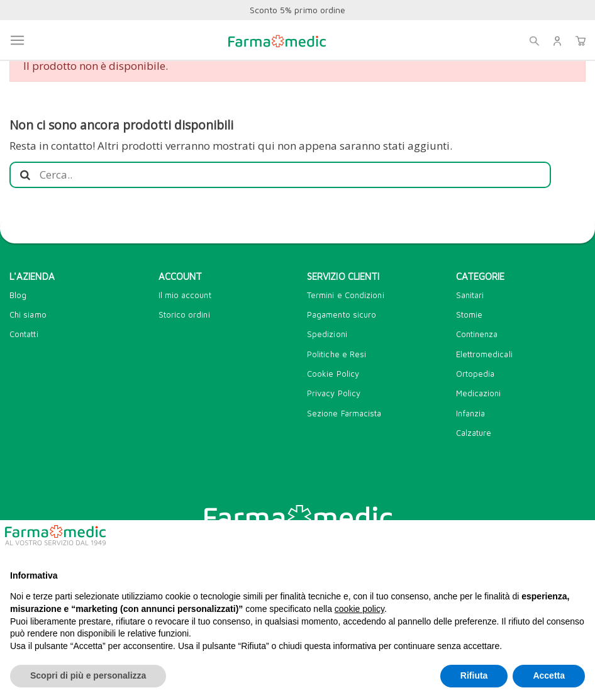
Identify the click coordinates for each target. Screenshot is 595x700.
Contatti (24, 334)
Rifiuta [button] (474, 675)
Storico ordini (184, 314)
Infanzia (471, 413)
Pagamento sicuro (342, 314)
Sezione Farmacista (344, 413)
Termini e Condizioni (346, 295)
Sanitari (470, 295)
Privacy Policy (334, 393)
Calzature (474, 433)
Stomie (469, 314)
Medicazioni (479, 393)
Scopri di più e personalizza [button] (88, 675)
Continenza (477, 334)
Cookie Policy (333, 374)
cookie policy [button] (359, 609)
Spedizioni (327, 334)
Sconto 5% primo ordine (297, 10)
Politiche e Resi (336, 354)
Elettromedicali (484, 354)
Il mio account (185, 295)
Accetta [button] (549, 675)
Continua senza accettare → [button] (522, 540)
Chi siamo (28, 314)
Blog (18, 295)
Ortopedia (475, 374)
